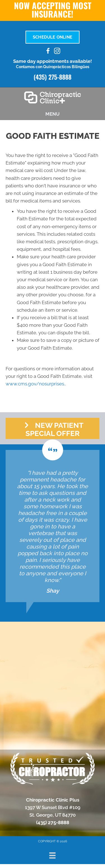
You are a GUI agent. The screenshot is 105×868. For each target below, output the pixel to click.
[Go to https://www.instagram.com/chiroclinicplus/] (57, 52)
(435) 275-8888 (53, 77)
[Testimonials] (53, 526)
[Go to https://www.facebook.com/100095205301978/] (48, 52)
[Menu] (52, 855)
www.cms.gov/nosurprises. (35, 384)
